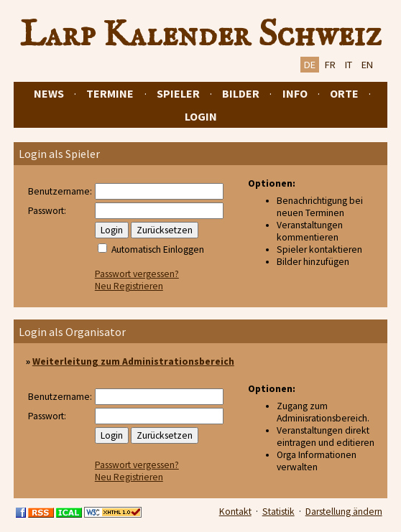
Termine (110, 93)
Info (295, 93)
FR (330, 65)
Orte (344, 93)
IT (349, 65)
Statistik (278, 512)
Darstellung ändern (344, 512)
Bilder (241, 93)
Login (201, 116)
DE (310, 65)
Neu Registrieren (129, 286)
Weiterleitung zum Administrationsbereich (133, 361)
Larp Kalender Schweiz (201, 35)
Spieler (178, 93)
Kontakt (235, 512)
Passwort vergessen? (137, 274)
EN (367, 65)
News (49, 93)
